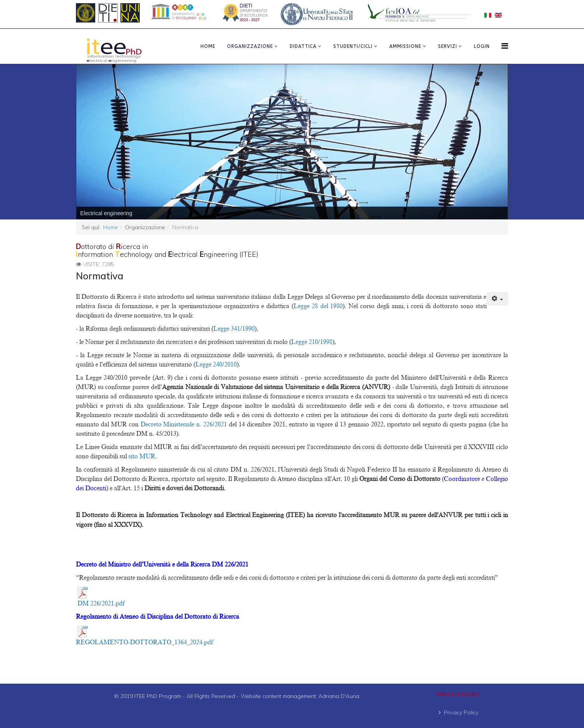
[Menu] (505, 46)
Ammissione (405, 46)
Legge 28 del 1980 (318, 306)
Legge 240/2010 (216, 365)
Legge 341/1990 (234, 329)
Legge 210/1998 (312, 342)
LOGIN (482, 46)
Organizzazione (250, 46)
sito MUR (142, 456)
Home (208, 46)
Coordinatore (462, 479)
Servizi (448, 46)
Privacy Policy (461, 712)
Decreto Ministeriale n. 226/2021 (185, 425)
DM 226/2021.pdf (101, 603)
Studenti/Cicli (353, 46)
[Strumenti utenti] (498, 299)
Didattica (303, 46)
